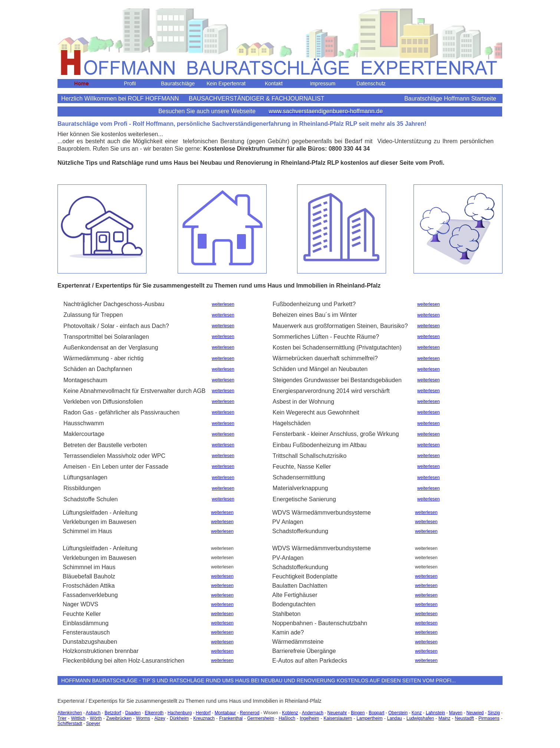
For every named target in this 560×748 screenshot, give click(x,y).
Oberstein (398, 713)
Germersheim (261, 718)
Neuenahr (337, 713)
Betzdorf (113, 713)
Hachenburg (180, 713)
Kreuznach (204, 718)
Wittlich (78, 718)
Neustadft (465, 718)
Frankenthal (231, 718)
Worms (143, 718)
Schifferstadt (70, 724)
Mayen (456, 713)
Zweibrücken (119, 718)
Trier (62, 718)
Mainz (444, 718)
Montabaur (225, 713)
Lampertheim (369, 718)
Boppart (376, 713)
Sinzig (494, 713)
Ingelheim (309, 718)
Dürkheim (179, 718)
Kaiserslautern (338, 718)
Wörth (96, 718)
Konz (417, 713)
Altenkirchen (70, 713)
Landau (395, 718)
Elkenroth (154, 713)
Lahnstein (435, 713)
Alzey (160, 718)
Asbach (93, 713)
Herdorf (203, 713)
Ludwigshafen (420, 718)
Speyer (93, 724)
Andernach (313, 713)
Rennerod (250, 713)
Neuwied (475, 713)
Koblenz (290, 713)
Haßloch (287, 718)
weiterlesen (223, 304)
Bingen (358, 713)
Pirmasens (489, 718)
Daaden (133, 713)
